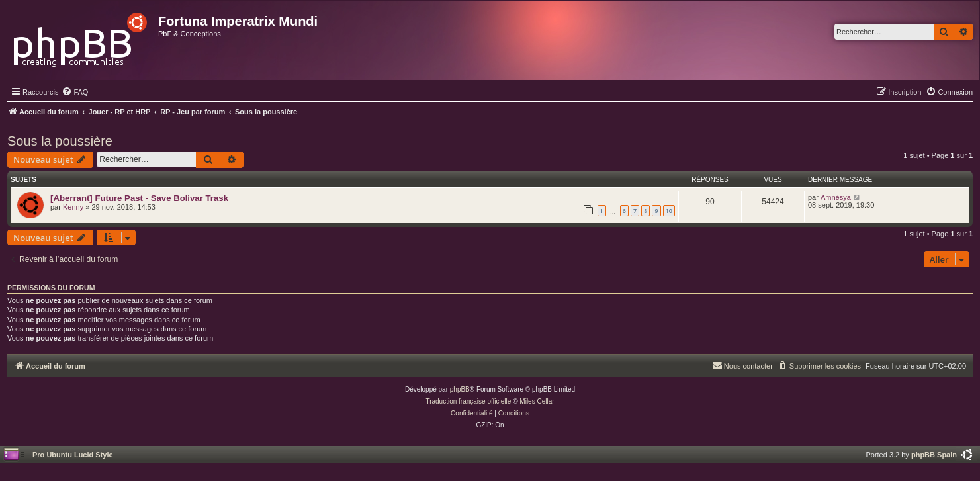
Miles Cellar (537, 401)
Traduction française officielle (468, 401)
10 (669, 211)
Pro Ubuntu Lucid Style (73, 455)
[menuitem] (75, 92)
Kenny (73, 207)
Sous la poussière (60, 141)
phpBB (460, 389)
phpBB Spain (934, 455)
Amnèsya (836, 197)
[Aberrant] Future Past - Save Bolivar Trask (139, 198)
